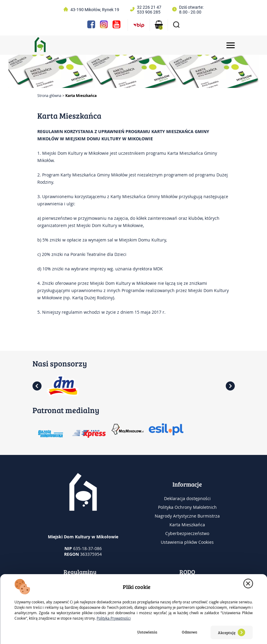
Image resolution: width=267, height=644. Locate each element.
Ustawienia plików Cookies (187, 542)
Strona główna (49, 95)
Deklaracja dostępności (187, 498)
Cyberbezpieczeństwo (187, 533)
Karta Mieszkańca (187, 525)
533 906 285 (149, 12)
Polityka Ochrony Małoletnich (187, 507)
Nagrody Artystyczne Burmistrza (187, 516)
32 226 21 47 (149, 7)
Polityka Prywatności (114, 618)
